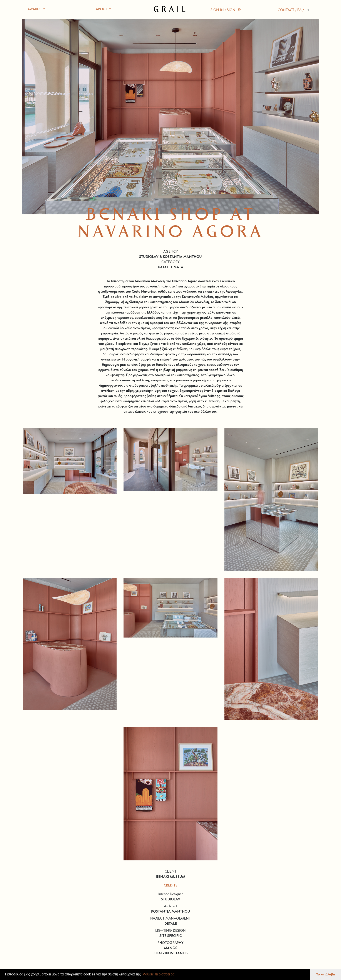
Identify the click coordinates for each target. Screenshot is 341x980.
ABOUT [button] (102, 9)
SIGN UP (234, 10)
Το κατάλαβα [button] (326, 974)
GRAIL (170, 9)
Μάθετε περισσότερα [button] (159, 974)
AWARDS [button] (35, 9)
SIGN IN (217, 10)
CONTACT (286, 10)
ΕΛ (299, 10)
